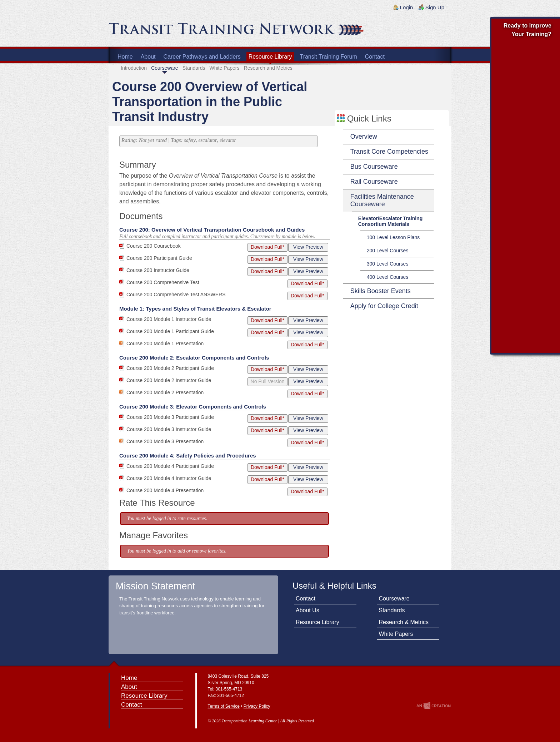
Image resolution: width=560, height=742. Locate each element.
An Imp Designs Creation (434, 706)
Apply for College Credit (384, 306)
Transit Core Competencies (389, 152)
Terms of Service (224, 706)
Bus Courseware (374, 167)
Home (125, 57)
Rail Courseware (374, 182)
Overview (364, 137)
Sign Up (435, 7)
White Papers (224, 68)
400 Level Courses (388, 277)
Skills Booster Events (381, 291)
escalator (207, 140)
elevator (228, 140)
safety (190, 140)
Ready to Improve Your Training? (527, 30)
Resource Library (270, 57)
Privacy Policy (257, 706)
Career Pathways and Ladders (202, 57)
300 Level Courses (388, 264)
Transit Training (194, 31)
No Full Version (268, 381)
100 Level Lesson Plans (393, 237)
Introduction (134, 68)
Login (407, 7)
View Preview (308, 247)
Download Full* (267, 247)
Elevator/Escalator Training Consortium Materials (391, 221)
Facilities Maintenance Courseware (382, 200)
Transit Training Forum (328, 57)
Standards (194, 68)
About (148, 57)
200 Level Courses (388, 251)
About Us (307, 610)
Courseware (164, 68)
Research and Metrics (268, 68)
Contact (375, 57)
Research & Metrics (404, 622)
